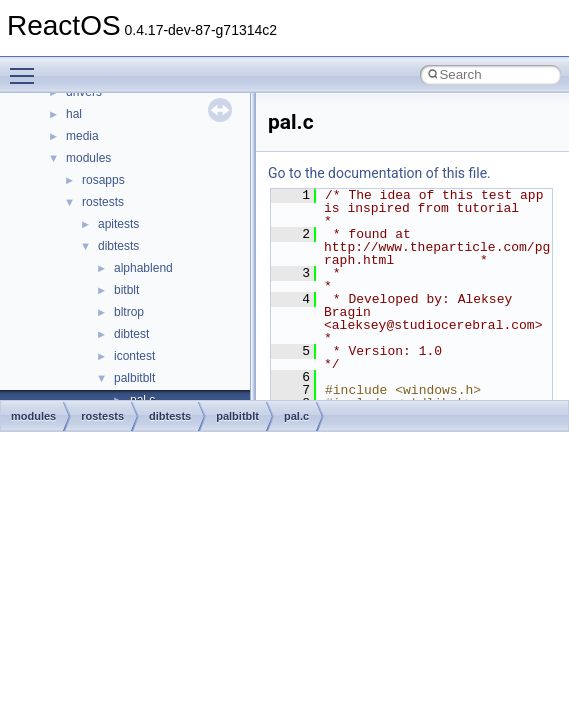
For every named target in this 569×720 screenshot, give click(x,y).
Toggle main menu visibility (27, 67)
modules (88, 158)
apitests (118, 224)
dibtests (118, 246)
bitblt (126, 290)
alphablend (143, 268)
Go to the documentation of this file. (379, 173)
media (82, 136)
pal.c (296, 416)
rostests (103, 202)
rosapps (103, 180)
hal (74, 114)
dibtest (131, 334)
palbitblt (134, 378)
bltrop (129, 312)
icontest (134, 356)
